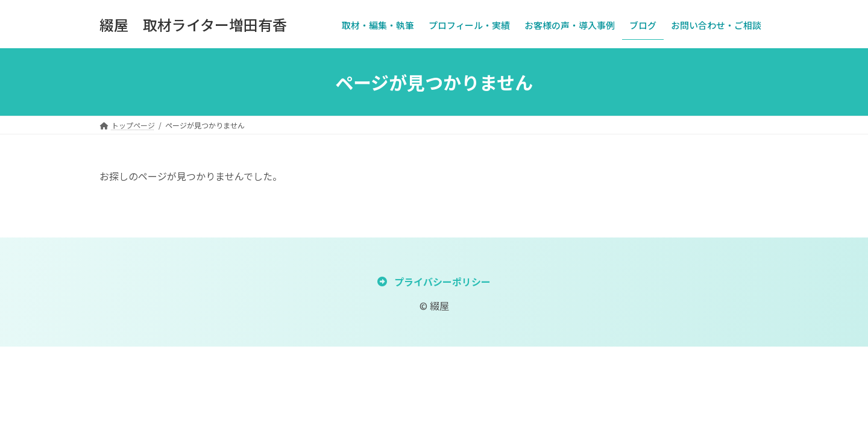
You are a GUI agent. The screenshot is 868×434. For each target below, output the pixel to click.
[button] (434, 281)
